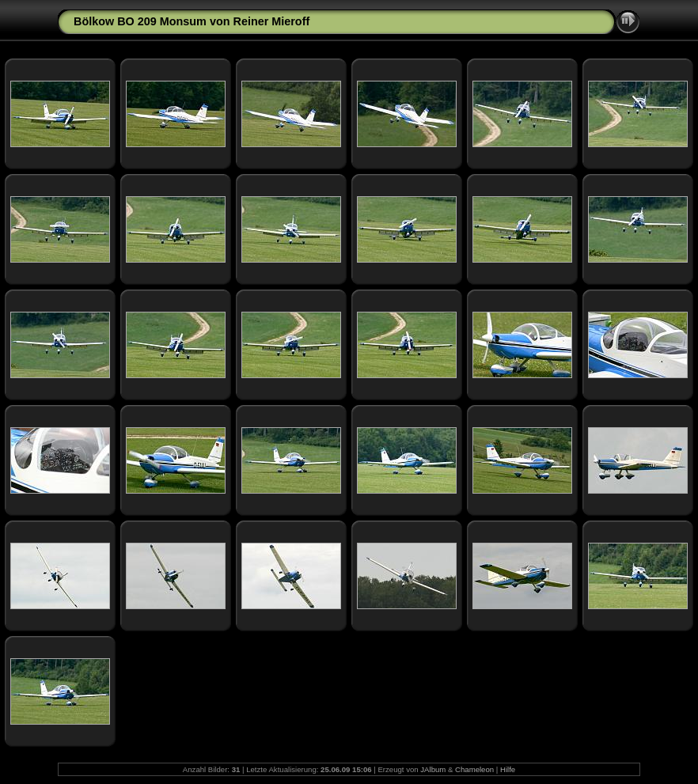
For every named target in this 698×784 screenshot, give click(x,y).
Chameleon (474, 769)
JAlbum (433, 769)
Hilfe (508, 769)
